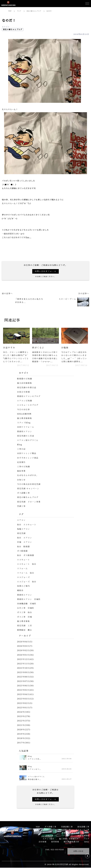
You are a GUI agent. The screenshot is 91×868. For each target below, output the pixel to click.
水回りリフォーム (26, 427)
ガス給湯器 (23, 551)
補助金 (20, 591)
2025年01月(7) (25, 708)
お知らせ (21, 480)
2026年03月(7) (25, 646)
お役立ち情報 (24, 392)
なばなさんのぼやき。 (28, 476)
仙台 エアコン (25, 538)
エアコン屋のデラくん (28, 441)
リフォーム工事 (82, 830)
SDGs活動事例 (24, 414)
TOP (10, 11)
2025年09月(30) (26, 673)
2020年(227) (24, 730)
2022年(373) (24, 721)
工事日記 (21, 449)
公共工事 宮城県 (26, 608)
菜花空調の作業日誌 (27, 388)
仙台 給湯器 (24, 547)
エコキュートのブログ (28, 405)
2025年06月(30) (26, 686)
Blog (20, 445)
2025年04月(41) (26, 695)
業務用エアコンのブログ (29, 397)
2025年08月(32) (26, 677)
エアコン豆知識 (25, 401)
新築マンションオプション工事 (76, 833)
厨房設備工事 (83, 827)
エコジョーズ (24, 578)
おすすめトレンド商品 (28, 458)
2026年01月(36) (26, 655)
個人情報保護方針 (72, 842)
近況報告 (21, 463)
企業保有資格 (83, 836)
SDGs (87, 842)
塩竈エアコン (24, 529)
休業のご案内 (24, 586)
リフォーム (23, 569)
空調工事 (21, 506)
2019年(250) (24, 734)
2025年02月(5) (25, 703)
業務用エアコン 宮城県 (29, 600)
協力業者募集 (24, 622)
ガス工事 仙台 (25, 613)
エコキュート (24, 560)
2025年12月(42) (26, 660)
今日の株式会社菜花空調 (29, 485)
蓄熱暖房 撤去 (25, 630)
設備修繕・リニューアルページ (59, 836)
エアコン (21, 520)
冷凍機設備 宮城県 (27, 604)
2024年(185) (24, 712)
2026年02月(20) (26, 651)
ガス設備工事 (24, 493)
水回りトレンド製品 (27, 454)
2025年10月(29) (26, 668)
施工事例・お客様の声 (69, 839)
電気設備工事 (65, 830)
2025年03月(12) (26, 699)
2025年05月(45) (26, 690)
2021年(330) (24, 725)
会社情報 (43, 842)
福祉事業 (21, 471)
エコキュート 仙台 (27, 564)
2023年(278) (24, 717)
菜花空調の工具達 (26, 436)
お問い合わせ (78, 852)
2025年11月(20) (26, 664)
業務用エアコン (25, 432)
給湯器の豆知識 (25, 379)
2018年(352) (24, 739)
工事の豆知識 (24, 467)
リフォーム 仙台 (26, 573)
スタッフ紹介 (48, 839)
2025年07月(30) (26, 682)
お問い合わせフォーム (45, 271)
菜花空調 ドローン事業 (29, 502)
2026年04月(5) (25, 642)
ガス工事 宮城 (25, 617)
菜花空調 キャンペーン (28, 489)
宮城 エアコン (25, 542)
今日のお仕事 (24, 410)
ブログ (19, 11)
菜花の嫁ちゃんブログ (34, 11)
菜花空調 (21, 534)
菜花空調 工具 (25, 626)
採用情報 (55, 842)
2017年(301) (24, 743)
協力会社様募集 (25, 383)
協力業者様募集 (25, 419)
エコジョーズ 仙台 (27, 582)
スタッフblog (24, 423)
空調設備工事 (67, 827)
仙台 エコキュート (27, 525)
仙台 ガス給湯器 (26, 556)
